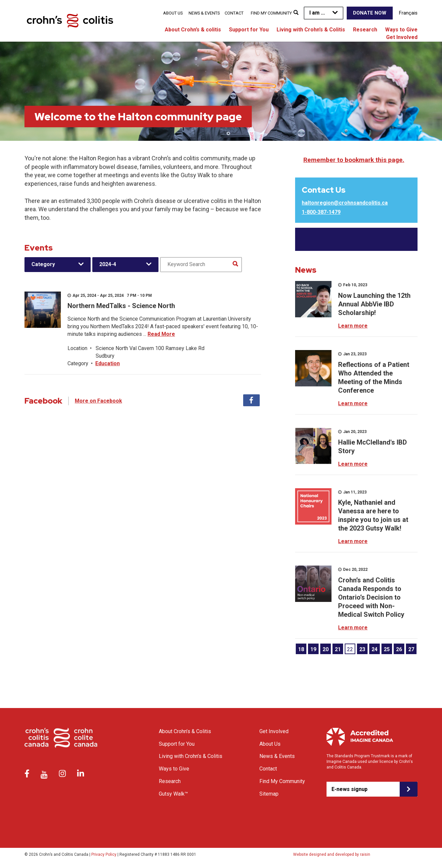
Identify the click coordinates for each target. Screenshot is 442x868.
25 (387, 649)
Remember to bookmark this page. (354, 160)
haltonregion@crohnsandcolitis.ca (345, 203)
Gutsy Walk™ (173, 794)
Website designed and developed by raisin (332, 854)
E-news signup (350, 789)
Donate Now (370, 13)
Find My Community (271, 13)
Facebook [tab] (251, 400)
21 (338, 649)
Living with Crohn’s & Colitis (311, 30)
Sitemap (269, 794)
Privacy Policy (104, 854)
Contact (234, 13)
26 (399, 649)
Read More (161, 334)
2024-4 (108, 264)
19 (313, 649)
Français (408, 13)
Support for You (249, 30)
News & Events (204, 13)
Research (365, 30)
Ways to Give (401, 30)
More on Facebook (98, 401)
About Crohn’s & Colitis (185, 731)
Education (108, 363)
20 (326, 649)
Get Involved (402, 37)
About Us (173, 13)
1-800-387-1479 (321, 212)
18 (301, 649)
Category (43, 264)
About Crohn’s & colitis (193, 30)
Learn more (353, 326)
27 (411, 649)
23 (362, 649)
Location (77, 348)
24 (375, 649)
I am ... (317, 13)
